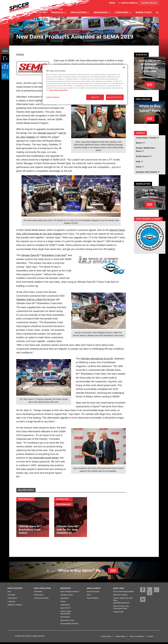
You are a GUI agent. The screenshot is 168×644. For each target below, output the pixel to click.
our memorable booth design (44, 458)
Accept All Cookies (115, 97)
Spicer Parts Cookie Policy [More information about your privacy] (58, 90)
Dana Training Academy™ (70, 593)
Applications (80, 12)
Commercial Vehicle (41, 600)
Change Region (149, 3)
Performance (39, 597)
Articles (20, 54)
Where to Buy (144, 12)
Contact (150, 638)
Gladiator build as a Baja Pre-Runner (36, 300)
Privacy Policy (106, 638)
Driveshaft (11, 597)
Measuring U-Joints (68, 622)
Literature (123, 12)
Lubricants (11, 603)
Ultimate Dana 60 (47, 133)
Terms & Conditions (137, 638)
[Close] (124, 67)
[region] (85, 85)
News (89, 597)
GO (150, 85)
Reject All (95, 97)
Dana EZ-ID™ (66, 610)
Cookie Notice (120, 638)
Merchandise (65, 619)
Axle (9, 593)
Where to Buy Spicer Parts (83, 570)
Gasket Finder (118, 613)
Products (59, 12)
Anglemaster (65, 606)
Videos (63, 603)
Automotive (38, 593)
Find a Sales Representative (124, 593)
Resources (102, 12)
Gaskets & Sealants (15, 606)
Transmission (12, 600)
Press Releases (93, 600)
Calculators (65, 600)
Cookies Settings (53, 97)
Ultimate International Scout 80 (97, 359)
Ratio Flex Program (120, 597)
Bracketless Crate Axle (54, 255)
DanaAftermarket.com (150, 77)
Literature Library (67, 597)
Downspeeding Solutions (69, 625)
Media (112, 3)
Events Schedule (93, 593)
